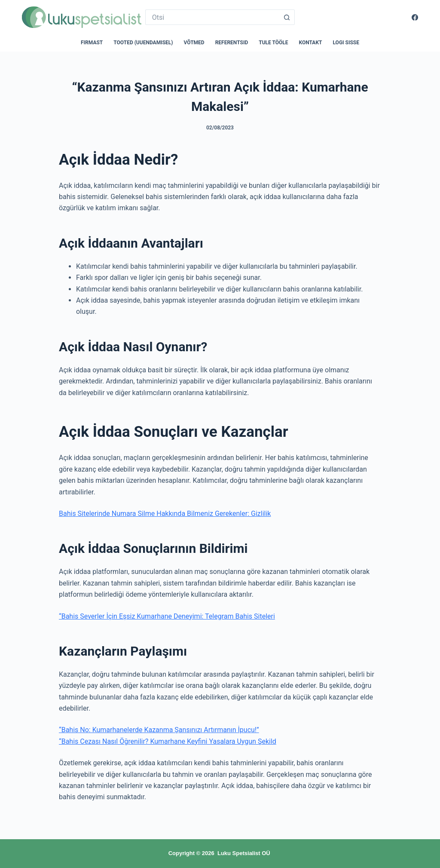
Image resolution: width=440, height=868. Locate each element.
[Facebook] (415, 17)
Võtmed (194, 43)
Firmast (92, 43)
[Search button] (287, 17)
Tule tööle (273, 43)
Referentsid (232, 43)
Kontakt (311, 43)
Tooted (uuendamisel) (143, 43)
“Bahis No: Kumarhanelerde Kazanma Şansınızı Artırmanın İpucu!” (159, 730)
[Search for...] (212, 17)
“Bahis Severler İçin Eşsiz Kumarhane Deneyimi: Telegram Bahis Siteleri (167, 616)
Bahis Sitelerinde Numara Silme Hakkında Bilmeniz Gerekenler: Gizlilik (165, 514)
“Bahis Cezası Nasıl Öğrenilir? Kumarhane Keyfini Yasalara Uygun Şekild (168, 741)
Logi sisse (346, 43)
